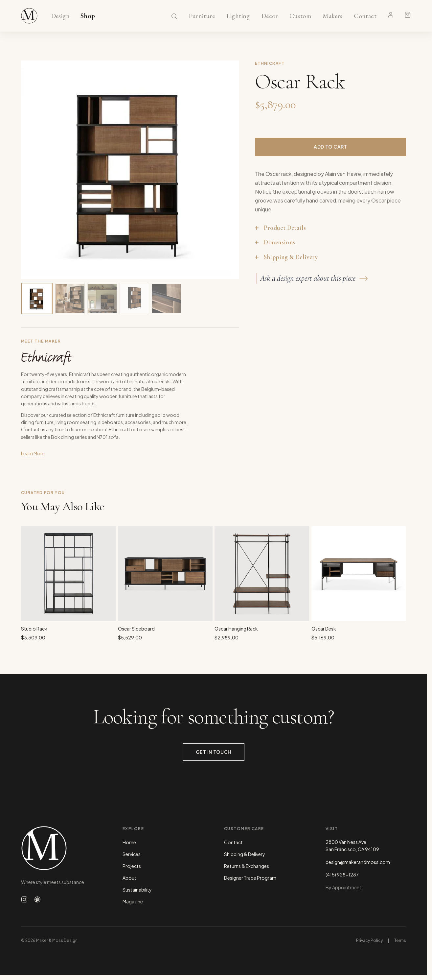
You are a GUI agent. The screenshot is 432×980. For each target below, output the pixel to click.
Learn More (33, 454)
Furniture (202, 16)
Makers (333, 16)
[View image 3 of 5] (102, 299)
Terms (400, 940)
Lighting (238, 16)
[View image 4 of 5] (134, 299)
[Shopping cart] (408, 15)
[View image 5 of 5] (167, 299)
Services (132, 854)
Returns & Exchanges (247, 866)
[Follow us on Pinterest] (37, 899)
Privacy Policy (369, 940)
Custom (300, 16)
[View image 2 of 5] (70, 299)
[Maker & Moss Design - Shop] (29, 16)
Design (60, 16)
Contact (365, 16)
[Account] (391, 15)
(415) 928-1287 (342, 874)
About (129, 878)
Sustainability (137, 890)
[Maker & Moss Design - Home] (61, 848)
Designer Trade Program (250, 878)
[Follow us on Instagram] (24, 899)
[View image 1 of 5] (37, 299)
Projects (132, 866)
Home (129, 842)
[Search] (174, 16)
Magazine (133, 901)
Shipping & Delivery (245, 854)
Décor (269, 16)
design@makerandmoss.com (358, 862)
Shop (88, 16)
